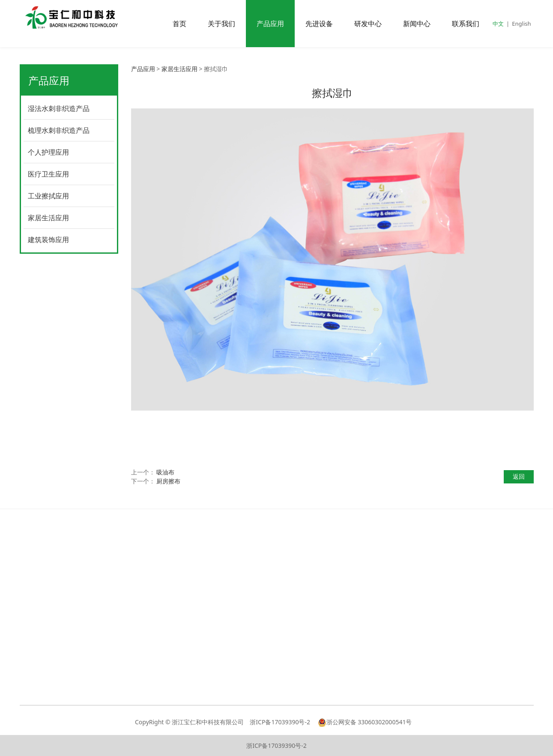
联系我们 (466, 24)
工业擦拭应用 (48, 196)
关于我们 (221, 24)
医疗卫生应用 (48, 174)
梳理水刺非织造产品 (59, 130)
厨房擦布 (168, 481)
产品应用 (270, 24)
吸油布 (165, 472)
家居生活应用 (48, 218)
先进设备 (319, 24)
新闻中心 (417, 24)
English (521, 24)
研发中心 (368, 24)
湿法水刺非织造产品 (59, 108)
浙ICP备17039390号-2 (281, 722)
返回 (519, 476)
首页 (179, 24)
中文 (498, 24)
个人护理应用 (48, 152)
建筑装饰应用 (48, 240)
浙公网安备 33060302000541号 (365, 722)
